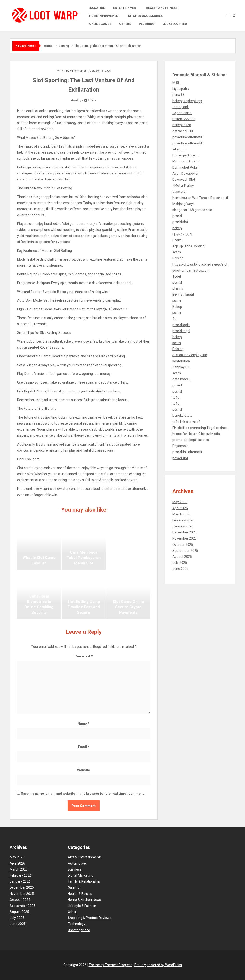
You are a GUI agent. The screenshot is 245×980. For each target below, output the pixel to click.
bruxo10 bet (78, 197)
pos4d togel (181, 331)
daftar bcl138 (183, 131)
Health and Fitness (162, 8)
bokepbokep (182, 125)
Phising (178, 258)
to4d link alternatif (186, 422)
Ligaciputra (181, 89)
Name (84, 724)
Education (97, 8)
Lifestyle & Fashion (82, 906)
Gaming (64, 46)
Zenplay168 (181, 367)
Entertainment (126, 8)
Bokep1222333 (184, 119)
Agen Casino (182, 113)
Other (72, 912)
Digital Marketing (81, 875)
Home (48, 46)
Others (125, 24)
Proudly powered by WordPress (158, 965)
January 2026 (183, 526)
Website (84, 770)
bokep (177, 228)
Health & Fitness (80, 894)
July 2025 (180, 563)
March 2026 (181, 514)
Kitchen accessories (145, 16)
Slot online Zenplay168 (190, 355)
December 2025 (185, 532)
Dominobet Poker (186, 167)
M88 (176, 83)
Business (75, 869)
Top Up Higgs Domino (188, 246)
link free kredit (183, 295)
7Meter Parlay (183, 186)
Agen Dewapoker (185, 174)
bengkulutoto (182, 416)
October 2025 (183, 545)
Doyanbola (180, 446)
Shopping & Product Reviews (90, 918)
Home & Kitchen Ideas (84, 900)
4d (174, 319)
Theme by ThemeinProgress (110, 965)
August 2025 (182, 557)
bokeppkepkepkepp (187, 101)
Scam (177, 240)
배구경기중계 (182, 234)
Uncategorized (175, 24)
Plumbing (147, 24)
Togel (177, 276)
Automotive (77, 863)
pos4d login (181, 325)
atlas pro (179, 192)
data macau (182, 379)
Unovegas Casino (185, 155)
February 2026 (183, 520)
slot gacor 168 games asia (192, 210)
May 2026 (180, 502)
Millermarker (78, 71)
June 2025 (180, 569)
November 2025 (185, 538)
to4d (176, 397)
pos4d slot (180, 222)
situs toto (179, 149)
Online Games (100, 24)
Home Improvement (105, 16)
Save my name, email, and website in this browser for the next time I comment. (83, 794)
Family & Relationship (84, 881)
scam (177, 252)
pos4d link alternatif (187, 137)
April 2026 (180, 508)
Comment (84, 656)
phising (178, 288)
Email (84, 747)
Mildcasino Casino (186, 161)
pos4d (177, 216)
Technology (77, 924)
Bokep (177, 307)
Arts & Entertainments (85, 857)
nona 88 (179, 95)
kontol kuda (181, 361)
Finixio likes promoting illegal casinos (200, 428)
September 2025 (185, 551)
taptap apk (181, 107)
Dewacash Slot (184, 180)
